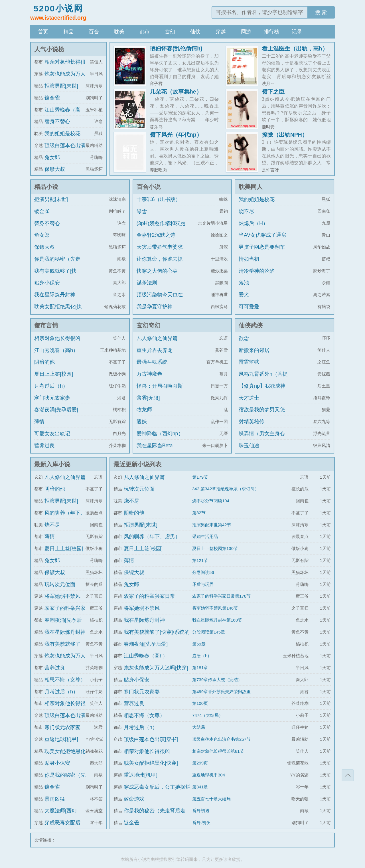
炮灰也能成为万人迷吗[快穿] (156, 668)
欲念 (244, 338)
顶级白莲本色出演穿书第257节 (221, 739)
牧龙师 (144, 410)
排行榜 (271, 32)
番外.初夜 (201, 823)
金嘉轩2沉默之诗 (156, 235)
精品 (68, 32)
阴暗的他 (44, 362)
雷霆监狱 (249, 362)
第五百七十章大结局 (211, 799)
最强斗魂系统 (152, 362)
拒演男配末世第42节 (212, 525)
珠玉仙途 (249, 446)
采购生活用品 (205, 536)
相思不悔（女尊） (65, 680)
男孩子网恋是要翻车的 (262, 252)
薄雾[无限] (148, 398)
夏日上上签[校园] (54, 374)
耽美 (119, 32)
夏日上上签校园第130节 (215, 548)
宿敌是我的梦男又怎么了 (262, 415)
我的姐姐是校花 (62, 133)
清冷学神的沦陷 (257, 271)
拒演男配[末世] (61, 86)
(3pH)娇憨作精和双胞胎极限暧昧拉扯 (161, 228)
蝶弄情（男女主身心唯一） (262, 439)
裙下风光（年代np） (176, 135)
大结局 (199, 727)
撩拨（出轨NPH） (285, 135)
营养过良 (44, 446)
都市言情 (46, 325)
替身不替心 (57, 122)
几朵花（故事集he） (176, 92)
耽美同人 (251, 187)
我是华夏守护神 (155, 307)
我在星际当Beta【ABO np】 (155, 451)
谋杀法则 (147, 283)
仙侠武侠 (251, 325)
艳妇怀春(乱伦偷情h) (176, 48)
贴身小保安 (47, 283)
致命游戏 (134, 799)
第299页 (200, 763)
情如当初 (249, 259)
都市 (145, 32)
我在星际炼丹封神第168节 (217, 620)
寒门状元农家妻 (52, 398)
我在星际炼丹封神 (55, 295)
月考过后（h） (51, 386)
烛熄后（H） (253, 223)
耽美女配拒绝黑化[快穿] (58, 312)
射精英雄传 (252, 422)
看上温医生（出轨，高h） (295, 48)
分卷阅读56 (203, 572)
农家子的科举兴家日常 (149, 596)
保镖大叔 (55, 169)
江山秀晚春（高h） (56, 350)
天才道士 (249, 398)
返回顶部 (348, 775)
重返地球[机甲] (61, 739)
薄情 (39, 422)
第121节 (200, 560)
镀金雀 (52, 98)
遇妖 (142, 422)
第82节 (199, 513)
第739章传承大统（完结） (217, 680)
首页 (43, 32)
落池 (244, 283)
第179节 (200, 477)
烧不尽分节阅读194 (211, 501)
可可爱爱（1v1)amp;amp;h (259, 312)
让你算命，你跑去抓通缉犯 (160, 264)
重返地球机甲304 (209, 775)
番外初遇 (201, 811)
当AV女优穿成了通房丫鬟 (262, 240)
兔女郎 (52, 157)
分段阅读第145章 (209, 632)
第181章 (200, 668)
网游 (246, 32)
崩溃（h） (202, 656)
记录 (297, 32)
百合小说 (149, 187)
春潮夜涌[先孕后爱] (56, 410)
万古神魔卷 (149, 374)
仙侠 (195, 32)
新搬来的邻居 (254, 350)
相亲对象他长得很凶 (57, 338)
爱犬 (244, 295)
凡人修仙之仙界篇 (157, 338)
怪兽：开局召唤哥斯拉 (160, 391)
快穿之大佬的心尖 (157, 271)
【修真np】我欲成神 (262, 386)
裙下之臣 (273, 92)
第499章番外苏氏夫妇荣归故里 (221, 692)
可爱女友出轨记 (52, 434)
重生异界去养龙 (155, 350)
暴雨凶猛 (55, 799)
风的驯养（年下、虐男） (152, 537)
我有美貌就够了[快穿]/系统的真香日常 (56, 276)
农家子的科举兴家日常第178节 (221, 596)
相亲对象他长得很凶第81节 (218, 751)
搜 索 (321, 13)
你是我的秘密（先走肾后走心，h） (57, 264)
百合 (94, 32)
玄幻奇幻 (149, 325)
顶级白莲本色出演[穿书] (151, 739)
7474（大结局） (208, 715)
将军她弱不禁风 (62, 596)
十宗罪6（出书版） (159, 199)
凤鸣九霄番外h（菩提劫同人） (263, 379)
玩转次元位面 (60, 584)
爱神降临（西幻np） (160, 434)
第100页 (200, 703)
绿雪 (142, 211)
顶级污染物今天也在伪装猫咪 (160, 300)
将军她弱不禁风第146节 (215, 608)
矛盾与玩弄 (203, 584)
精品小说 (46, 187)
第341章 (200, 787)
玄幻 (170, 32)
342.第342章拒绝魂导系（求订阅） (226, 489)
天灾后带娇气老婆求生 (160, 252)
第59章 (199, 644)
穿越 (221, 32)
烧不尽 (246, 211)
